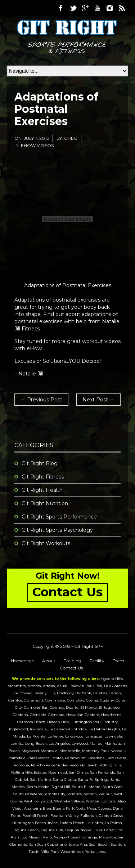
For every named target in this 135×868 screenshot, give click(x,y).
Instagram (109, 8)
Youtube (97, 8)
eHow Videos (37, 145)
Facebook (60, 8)
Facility (97, 661)
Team (118, 661)
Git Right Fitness (43, 477)
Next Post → (98, 400)
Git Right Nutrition (45, 503)
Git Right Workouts (46, 543)
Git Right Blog (40, 463)
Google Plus (85, 8)
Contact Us (71, 668)
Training (73, 661)
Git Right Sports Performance (59, 517)
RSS (122, 8)
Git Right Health (42, 490)
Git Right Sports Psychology (57, 530)
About (49, 661)
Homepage (22, 661)
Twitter (73, 8)
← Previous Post (41, 400)
